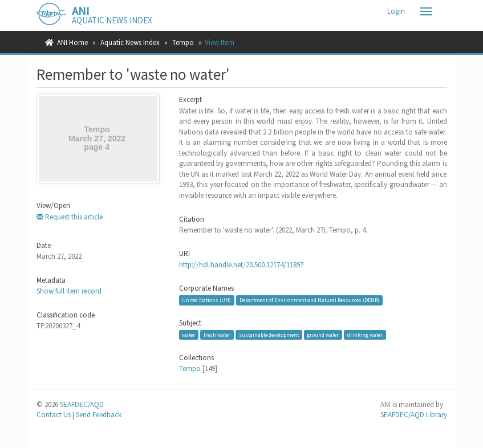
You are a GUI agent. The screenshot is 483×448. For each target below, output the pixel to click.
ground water (323, 334)
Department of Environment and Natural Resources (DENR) (309, 300)
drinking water (365, 334)
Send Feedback (99, 415)
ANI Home (72, 42)
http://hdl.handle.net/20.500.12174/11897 (241, 265)
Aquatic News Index (130, 42)
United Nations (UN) (206, 300)
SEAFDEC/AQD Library (414, 415)
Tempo (183, 42)
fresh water (217, 334)
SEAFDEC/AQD (82, 404)
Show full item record (69, 291)
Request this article (70, 217)
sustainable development (269, 334)
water (188, 334)
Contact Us (54, 415)
